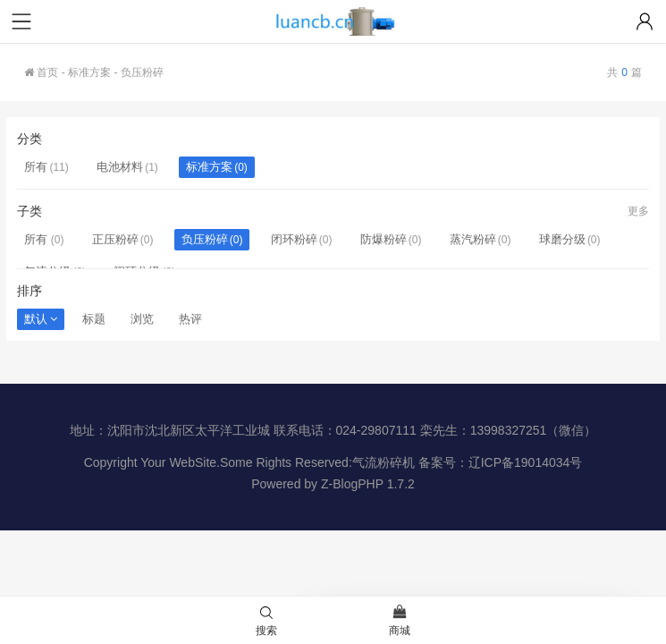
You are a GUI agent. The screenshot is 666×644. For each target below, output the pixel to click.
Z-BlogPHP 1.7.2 (368, 484)
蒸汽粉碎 (473, 239)
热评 (190, 319)
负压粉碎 (205, 239)
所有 (36, 167)
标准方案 (89, 72)
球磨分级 (562, 239)
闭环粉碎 (294, 239)
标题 (94, 319)
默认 (41, 319)
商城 (400, 622)
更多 (638, 211)
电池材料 (120, 167)
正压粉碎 (115, 239)
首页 (41, 72)
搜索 (266, 622)
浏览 (142, 319)
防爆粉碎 (384, 239)
